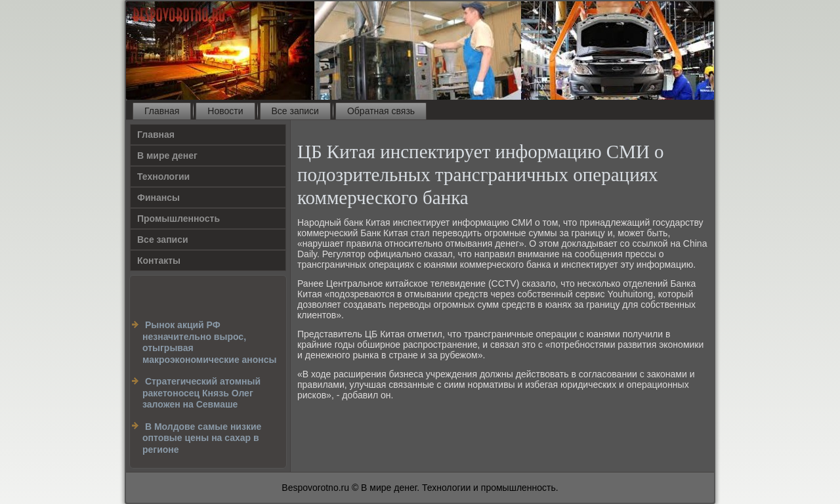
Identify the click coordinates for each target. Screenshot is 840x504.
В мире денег (167, 156)
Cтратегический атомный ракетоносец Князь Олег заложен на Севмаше (201, 393)
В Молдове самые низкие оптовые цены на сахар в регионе (202, 438)
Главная (162, 111)
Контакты (159, 261)
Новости (225, 111)
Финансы (158, 198)
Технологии (163, 177)
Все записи (295, 111)
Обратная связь (381, 111)
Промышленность (178, 219)
